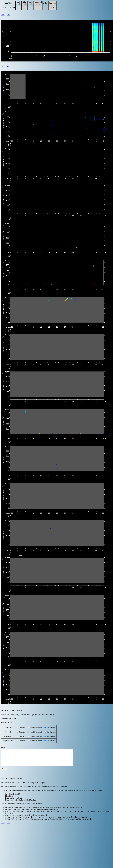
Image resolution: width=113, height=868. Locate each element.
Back (3, 15)
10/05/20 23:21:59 (8, 8)
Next (8, 15)
